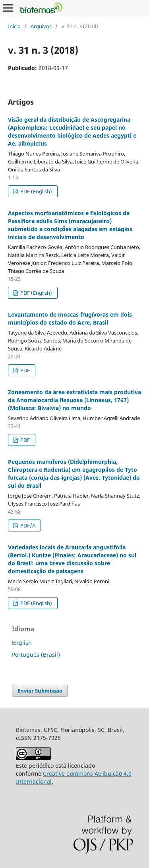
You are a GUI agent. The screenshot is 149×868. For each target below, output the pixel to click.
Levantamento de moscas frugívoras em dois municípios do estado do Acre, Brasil (70, 318)
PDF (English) (36, 191)
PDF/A (27, 525)
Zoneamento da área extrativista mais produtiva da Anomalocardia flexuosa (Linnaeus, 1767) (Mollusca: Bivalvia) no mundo (74, 400)
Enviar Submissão (40, 691)
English (22, 643)
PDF (24, 370)
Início (14, 26)
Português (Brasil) (36, 655)
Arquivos (41, 26)
